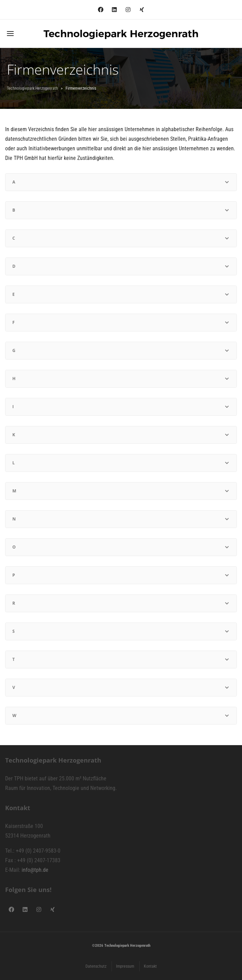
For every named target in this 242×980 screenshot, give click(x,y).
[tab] (121, 182)
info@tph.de (35, 870)
